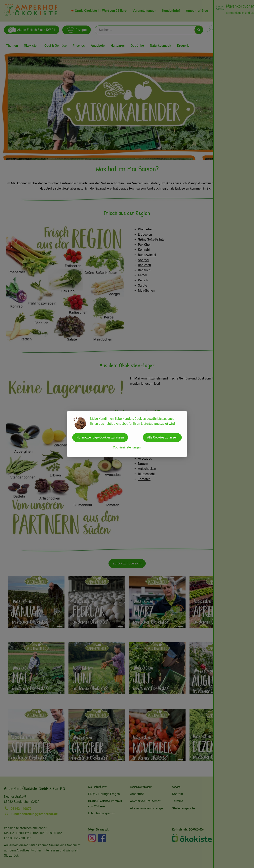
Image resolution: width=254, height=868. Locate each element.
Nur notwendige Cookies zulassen (100, 437)
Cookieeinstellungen (127, 447)
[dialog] (127, 434)
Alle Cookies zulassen (162, 437)
